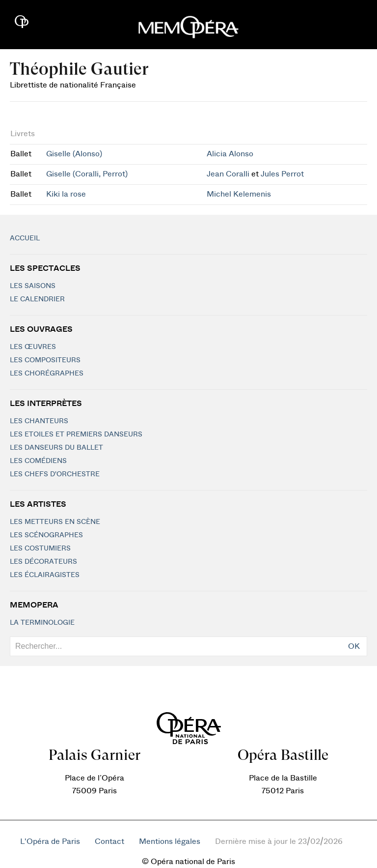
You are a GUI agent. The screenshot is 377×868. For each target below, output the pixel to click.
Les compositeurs (45, 360)
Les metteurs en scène (55, 522)
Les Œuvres (33, 347)
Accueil (25, 238)
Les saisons (33, 286)
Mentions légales (170, 841)
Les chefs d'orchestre (55, 474)
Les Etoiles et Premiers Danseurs (76, 434)
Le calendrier (37, 299)
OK (354, 646)
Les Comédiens (38, 461)
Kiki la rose (66, 194)
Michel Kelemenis (239, 194)
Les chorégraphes (47, 374)
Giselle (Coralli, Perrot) (87, 174)
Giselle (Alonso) (74, 154)
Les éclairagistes (45, 575)
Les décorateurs (43, 562)
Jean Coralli (228, 174)
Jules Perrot (282, 174)
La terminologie (42, 623)
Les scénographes (46, 535)
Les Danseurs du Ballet (56, 448)
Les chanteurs (39, 421)
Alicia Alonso (230, 154)
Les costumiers (40, 549)
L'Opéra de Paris (50, 841)
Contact (109, 841)
